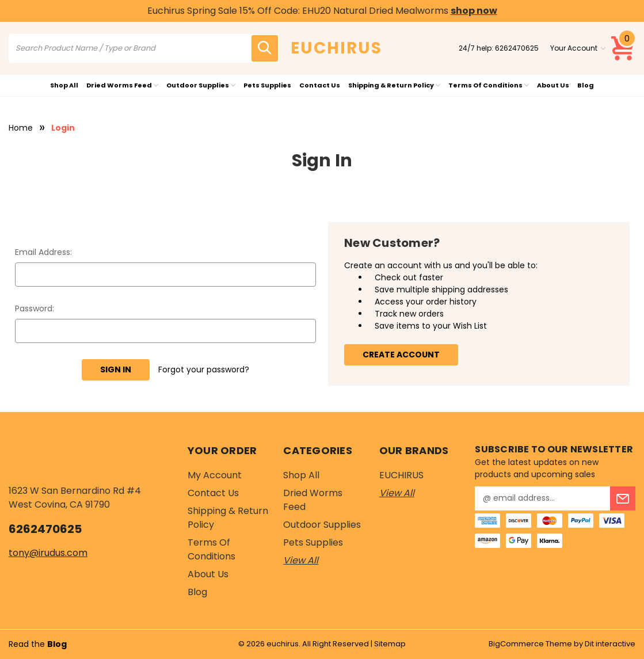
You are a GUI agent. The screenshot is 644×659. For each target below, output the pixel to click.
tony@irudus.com (48, 553)
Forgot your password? (204, 370)
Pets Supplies (267, 85)
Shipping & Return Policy (394, 85)
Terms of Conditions (489, 85)
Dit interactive (610, 644)
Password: (35, 308)
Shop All (64, 85)
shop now (474, 11)
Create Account (401, 355)
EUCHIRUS (401, 475)
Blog (586, 85)
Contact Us (320, 85)
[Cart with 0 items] (623, 48)
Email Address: (43, 252)
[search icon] (265, 48)
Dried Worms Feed (122, 85)
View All (301, 560)
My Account (215, 475)
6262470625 (517, 48)
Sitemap (390, 644)
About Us (553, 85)
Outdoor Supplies (201, 85)
